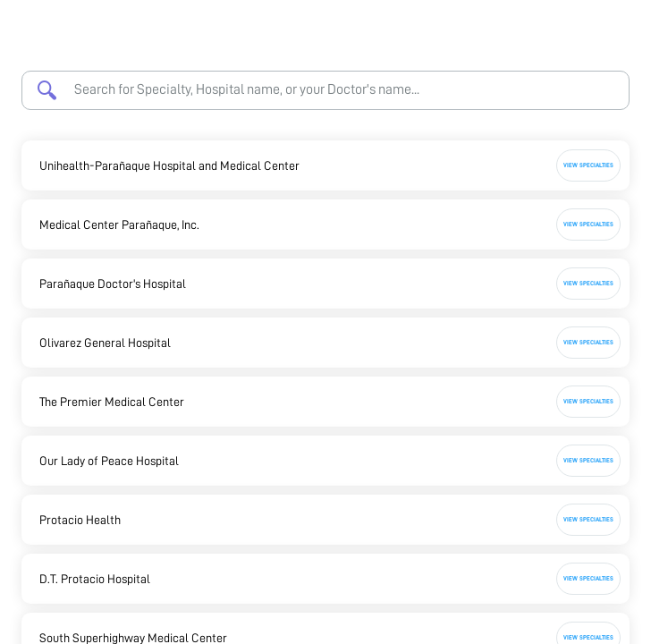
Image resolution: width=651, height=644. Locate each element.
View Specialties (588, 165)
